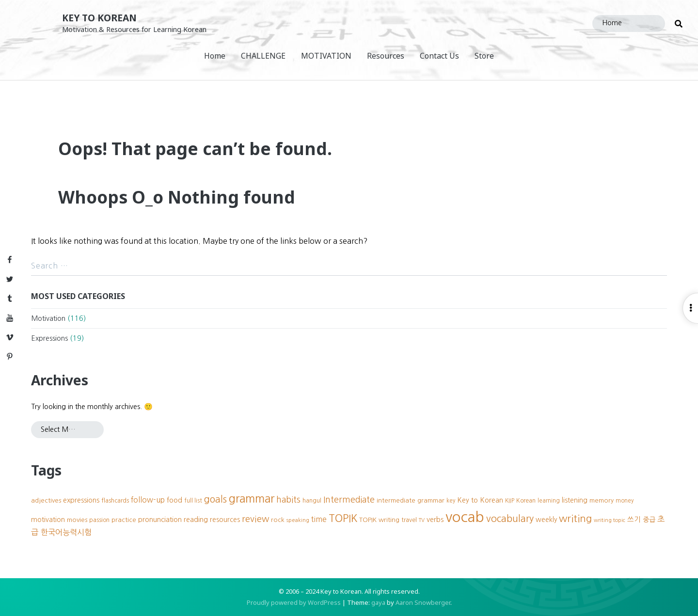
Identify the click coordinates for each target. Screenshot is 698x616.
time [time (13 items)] (319, 519)
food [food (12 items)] (174, 500)
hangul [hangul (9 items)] (312, 500)
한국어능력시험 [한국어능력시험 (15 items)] (66, 532)
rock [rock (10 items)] (278, 520)
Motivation (48, 318)
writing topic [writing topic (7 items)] (610, 520)
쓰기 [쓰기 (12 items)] (634, 520)
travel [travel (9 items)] (409, 520)
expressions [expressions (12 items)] (81, 500)
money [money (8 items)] (625, 501)
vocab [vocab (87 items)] (465, 517)
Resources (386, 56)
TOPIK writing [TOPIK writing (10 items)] (379, 520)
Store (484, 56)
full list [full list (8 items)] (193, 501)
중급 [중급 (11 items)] (649, 520)
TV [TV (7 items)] (422, 520)
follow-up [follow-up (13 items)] (148, 500)
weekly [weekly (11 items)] (546, 520)
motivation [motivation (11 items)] (48, 520)
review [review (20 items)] (255, 519)
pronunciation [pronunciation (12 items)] (160, 520)
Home (215, 56)
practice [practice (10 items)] (124, 520)
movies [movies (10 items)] (77, 520)
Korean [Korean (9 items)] (526, 500)
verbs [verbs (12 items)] (435, 520)
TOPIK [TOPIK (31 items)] (343, 518)
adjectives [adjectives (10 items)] (46, 500)
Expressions (49, 338)
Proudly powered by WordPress (294, 602)
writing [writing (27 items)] (575, 518)
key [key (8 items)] (451, 501)
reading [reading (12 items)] (196, 520)
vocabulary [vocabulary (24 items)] (510, 519)
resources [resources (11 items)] (225, 520)
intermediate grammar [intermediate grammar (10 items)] (411, 500)
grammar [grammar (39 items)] (252, 498)
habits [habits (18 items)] (288, 500)
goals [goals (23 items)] (215, 499)
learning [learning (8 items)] (549, 501)
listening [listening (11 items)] (575, 500)
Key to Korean (99, 18)
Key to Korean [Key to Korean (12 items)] (480, 500)
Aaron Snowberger (423, 602)
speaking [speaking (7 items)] (298, 520)
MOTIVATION (326, 56)
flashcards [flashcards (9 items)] (115, 500)
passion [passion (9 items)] (99, 520)
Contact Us (439, 56)
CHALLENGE (263, 56)
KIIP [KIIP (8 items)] (510, 501)
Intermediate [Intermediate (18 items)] (349, 500)
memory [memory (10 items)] (602, 500)
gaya (378, 602)
